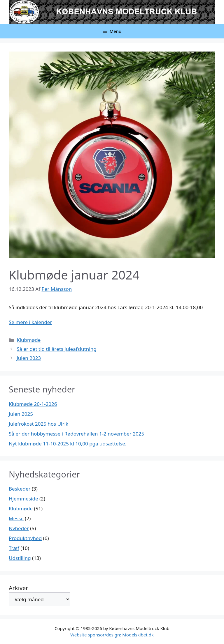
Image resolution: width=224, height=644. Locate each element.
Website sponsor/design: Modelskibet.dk (112, 635)
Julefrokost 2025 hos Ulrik (38, 424)
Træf (14, 548)
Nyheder (19, 528)
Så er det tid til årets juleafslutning (56, 349)
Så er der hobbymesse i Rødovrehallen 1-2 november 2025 (76, 434)
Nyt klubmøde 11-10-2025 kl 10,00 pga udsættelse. (68, 444)
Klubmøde (29, 340)
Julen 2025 (21, 414)
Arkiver (19, 588)
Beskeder (20, 489)
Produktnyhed (25, 538)
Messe (16, 518)
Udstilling (20, 558)
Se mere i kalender (30, 322)
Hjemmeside (23, 499)
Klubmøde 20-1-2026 (33, 404)
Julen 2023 (29, 358)
